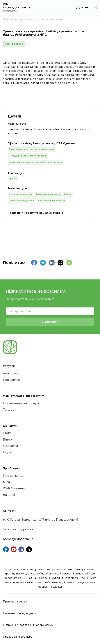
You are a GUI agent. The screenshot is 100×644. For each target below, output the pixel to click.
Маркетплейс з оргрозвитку (17, 19)
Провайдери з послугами (49, 19)
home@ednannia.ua (18, 539)
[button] (79, 8)
